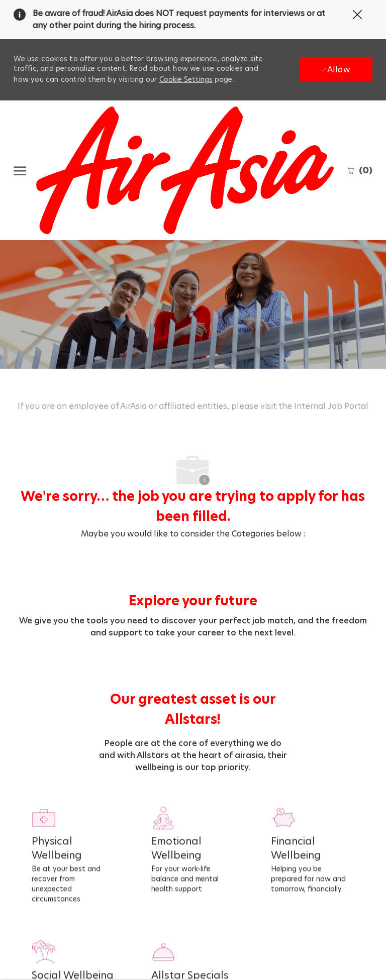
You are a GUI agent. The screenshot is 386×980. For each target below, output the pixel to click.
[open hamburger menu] (20, 170)
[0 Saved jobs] (359, 170)
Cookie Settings (186, 79)
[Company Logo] (185, 170)
